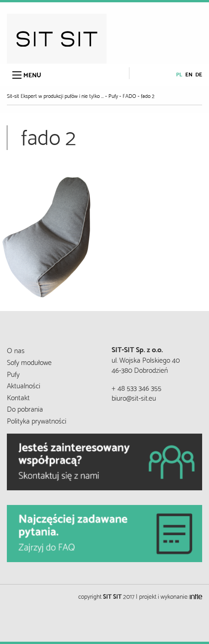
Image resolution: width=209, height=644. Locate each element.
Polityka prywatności (37, 420)
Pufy (13, 373)
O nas (16, 350)
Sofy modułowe (29, 362)
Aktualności (24, 385)
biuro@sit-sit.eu (134, 397)
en (189, 74)
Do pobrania (25, 408)
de (199, 74)
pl (179, 74)
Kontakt (18, 397)
